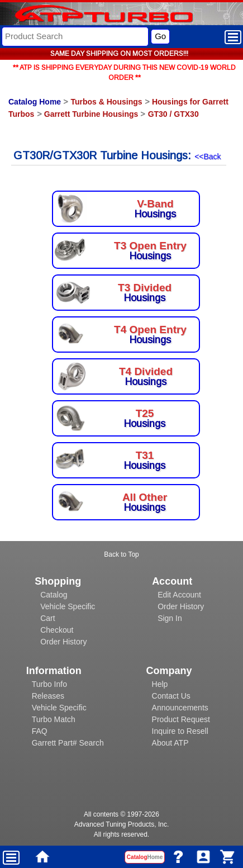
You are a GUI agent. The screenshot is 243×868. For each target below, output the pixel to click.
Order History (63, 642)
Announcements (180, 708)
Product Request (181, 719)
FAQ (40, 731)
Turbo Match (54, 719)
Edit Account (179, 595)
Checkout (57, 630)
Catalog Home (35, 102)
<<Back (208, 156)
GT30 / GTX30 (173, 114)
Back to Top (121, 554)
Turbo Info (49, 684)
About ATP (170, 743)
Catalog (54, 595)
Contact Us (171, 696)
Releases (48, 696)
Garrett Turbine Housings (91, 114)
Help (160, 684)
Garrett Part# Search (68, 743)
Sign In (170, 618)
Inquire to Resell (180, 731)
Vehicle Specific (68, 606)
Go (160, 36)
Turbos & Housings (106, 102)
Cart (47, 618)
